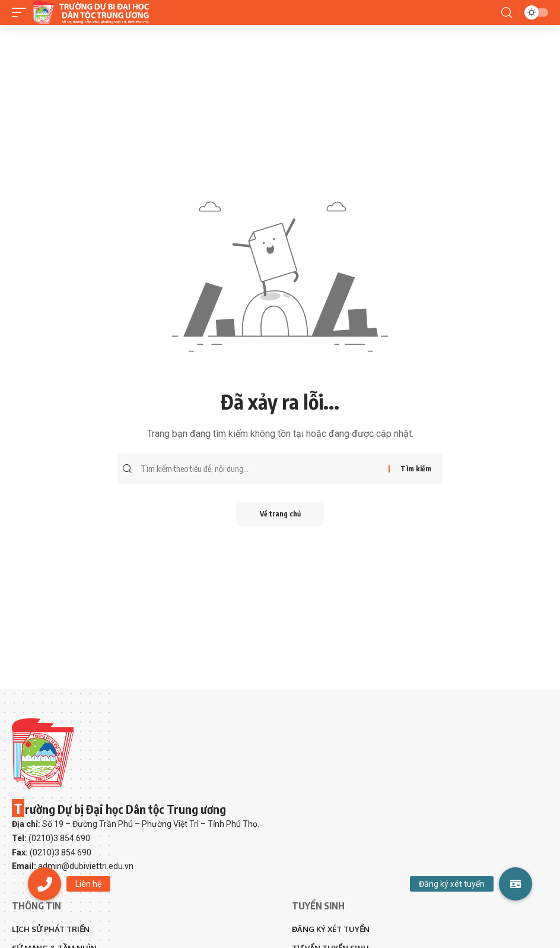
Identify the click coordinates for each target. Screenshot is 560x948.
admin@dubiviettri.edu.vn (86, 866)
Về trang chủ (280, 514)
